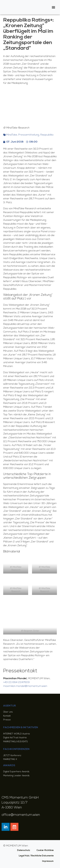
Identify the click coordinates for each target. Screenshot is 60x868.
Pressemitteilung (29, 135)
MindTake (12, 135)
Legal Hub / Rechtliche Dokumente (36, 856)
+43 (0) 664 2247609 (16, 682)
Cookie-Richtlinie (45, 850)
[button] (54, 7)
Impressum (48, 861)
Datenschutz (24, 850)
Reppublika (47, 135)
